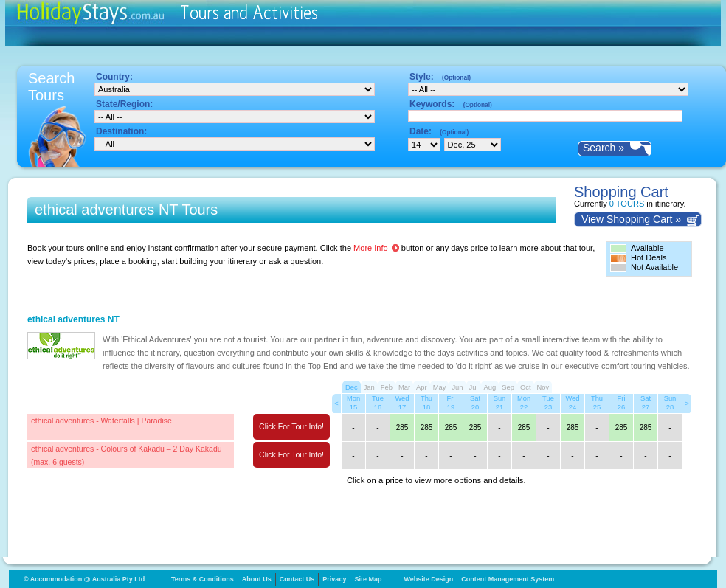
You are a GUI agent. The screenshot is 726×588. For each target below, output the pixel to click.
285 (402, 428)
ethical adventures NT (73, 319)
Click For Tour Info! (291, 426)
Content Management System (508, 579)
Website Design (428, 579)
